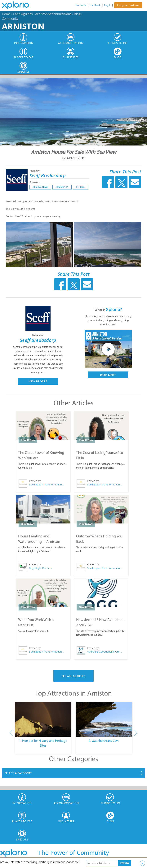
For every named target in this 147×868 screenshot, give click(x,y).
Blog (77, 14)
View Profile (38, 381)
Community (10, 19)
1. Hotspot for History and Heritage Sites (43, 743)
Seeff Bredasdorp (48, 175)
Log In (108, 5)
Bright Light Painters (41, 568)
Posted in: (35, 182)
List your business (128, 5)
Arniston (23, 26)
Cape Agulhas (23, 14)
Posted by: (35, 171)
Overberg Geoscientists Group (104, 652)
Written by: (38, 335)
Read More (108, 375)
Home (6, 14)
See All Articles (73, 676)
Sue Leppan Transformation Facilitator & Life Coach (47, 484)
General (80, 187)
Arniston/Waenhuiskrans (53, 14)
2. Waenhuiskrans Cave (104, 741)
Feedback (95, 5)
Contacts (81, 5)
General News (40, 187)
